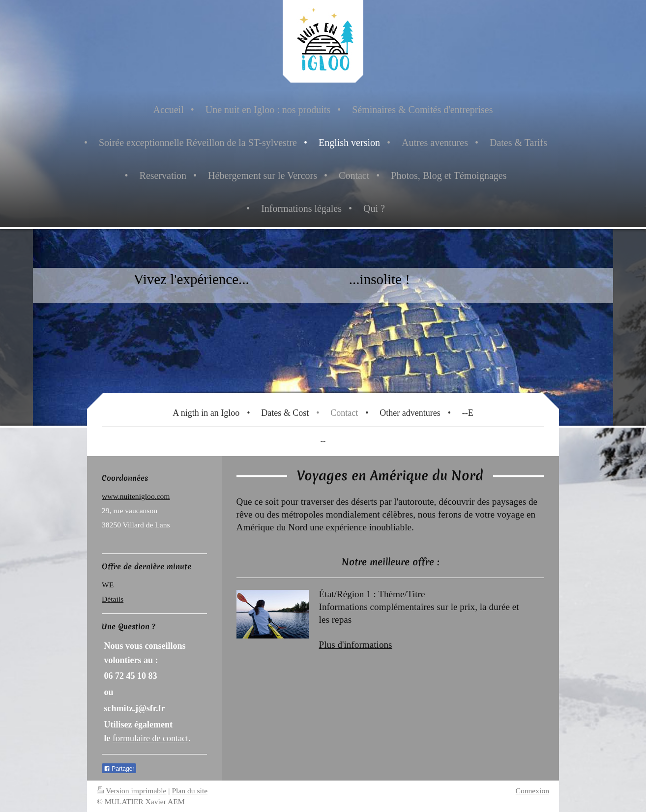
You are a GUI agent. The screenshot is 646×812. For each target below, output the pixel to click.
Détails (113, 599)
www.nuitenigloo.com (136, 496)
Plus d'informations (356, 645)
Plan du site (190, 791)
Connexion (532, 791)
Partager (119, 769)
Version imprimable (132, 791)
